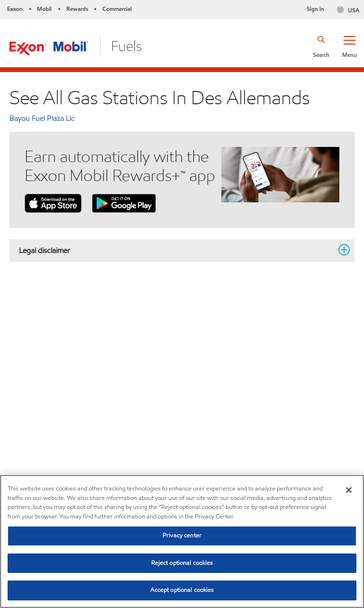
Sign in (315, 9)
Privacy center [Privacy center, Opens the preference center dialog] (182, 535)
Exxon (15, 9)
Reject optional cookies (182, 563)
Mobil (44, 9)
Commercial (117, 9)
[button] (349, 46)
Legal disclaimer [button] (176, 250)
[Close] (349, 490)
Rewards (77, 9)
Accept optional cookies (182, 590)
